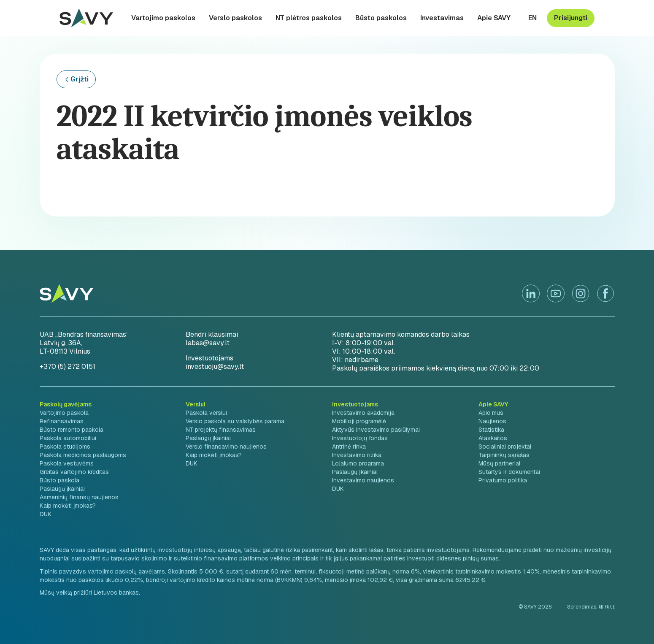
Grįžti (80, 79)
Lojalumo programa (358, 463)
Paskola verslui (206, 413)
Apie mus (491, 413)
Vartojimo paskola (64, 413)
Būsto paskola (59, 480)
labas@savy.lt (208, 343)
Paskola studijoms (65, 446)
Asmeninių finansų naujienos (79, 497)
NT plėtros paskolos (309, 18)
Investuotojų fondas (360, 438)
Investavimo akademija (363, 413)
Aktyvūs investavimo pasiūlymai (376, 430)
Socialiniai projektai (505, 446)
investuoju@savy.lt (215, 367)
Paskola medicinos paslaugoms (83, 455)
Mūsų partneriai (499, 463)
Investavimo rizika (357, 455)
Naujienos (492, 421)
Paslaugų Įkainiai (355, 472)
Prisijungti (571, 18)
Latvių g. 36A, (61, 343)
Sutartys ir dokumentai (509, 472)
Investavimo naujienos (363, 480)
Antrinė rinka (349, 446)
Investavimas (442, 18)
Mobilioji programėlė (359, 421)
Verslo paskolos (235, 18)
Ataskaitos (493, 438)
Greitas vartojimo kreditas (74, 472)
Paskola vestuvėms (67, 463)
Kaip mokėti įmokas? (68, 506)
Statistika (491, 430)
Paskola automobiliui (68, 438)
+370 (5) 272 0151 (68, 367)
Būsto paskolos (381, 18)
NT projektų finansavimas (221, 430)
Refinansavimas (62, 421)
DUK (46, 514)
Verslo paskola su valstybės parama (235, 421)
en (532, 18)
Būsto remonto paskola (72, 430)
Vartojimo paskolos (163, 18)
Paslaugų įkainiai (62, 489)
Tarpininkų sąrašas (504, 455)
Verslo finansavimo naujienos (226, 446)
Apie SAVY (494, 18)
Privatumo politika (503, 480)
